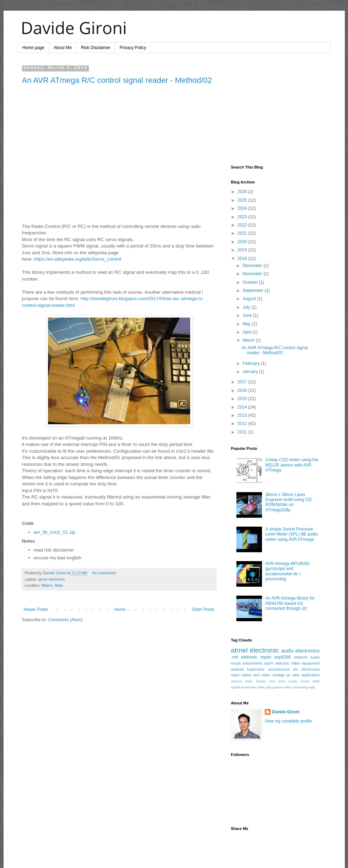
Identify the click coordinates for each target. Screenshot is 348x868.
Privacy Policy (133, 48)
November (253, 274)
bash (249, 681)
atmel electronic (52, 579)
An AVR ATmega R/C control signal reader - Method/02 (117, 80)
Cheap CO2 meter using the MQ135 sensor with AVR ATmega (292, 465)
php (269, 687)
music (293, 681)
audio (315, 657)
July (247, 307)
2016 (243, 390)
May (247, 324)
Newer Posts (36, 609)
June (248, 315)
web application (306, 675)
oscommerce (279, 669)
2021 (243, 233)
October (251, 282)
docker (261, 681)
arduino (237, 681)
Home (120, 609)
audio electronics (301, 651)
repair (266, 657)
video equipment (306, 663)
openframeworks (244, 687)
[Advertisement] (275, 110)
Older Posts (203, 609)
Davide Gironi (286, 712)
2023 (243, 217)
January (251, 372)
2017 (243, 382)
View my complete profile (288, 721)
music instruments (247, 663)
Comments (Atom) (65, 620)
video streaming (296, 687)
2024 (243, 208)
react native (241, 675)
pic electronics (307, 669)
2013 (243, 415)
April (247, 332)
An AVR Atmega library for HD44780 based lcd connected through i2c (290, 603)
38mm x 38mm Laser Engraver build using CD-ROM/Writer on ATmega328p (289, 502)
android (237, 669)
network (301, 657)
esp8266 (283, 657)
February (251, 363)
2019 (243, 250)
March (249, 340)
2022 (243, 225)
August (250, 299)
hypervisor (256, 669)
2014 (243, 407)
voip (312, 687)
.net (235, 657)
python (277, 687)
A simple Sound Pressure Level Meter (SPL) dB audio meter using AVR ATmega (291, 534)
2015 (243, 399)
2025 (243, 200)
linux (282, 681)
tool (256, 675)
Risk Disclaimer (96, 48)
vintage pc (281, 675)
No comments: (105, 573)
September (253, 291)
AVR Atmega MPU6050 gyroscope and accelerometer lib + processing (287, 571)
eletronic (249, 657)
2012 (243, 424)
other (261, 687)
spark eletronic (277, 663)
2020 (243, 242)
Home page (33, 48)
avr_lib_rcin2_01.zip (55, 532)
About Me (63, 48)
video (266, 675)
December (253, 266)
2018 (243, 259)
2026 (243, 192)
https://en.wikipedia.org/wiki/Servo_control (77, 259)
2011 (243, 432)
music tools (310, 681)
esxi (272, 681)
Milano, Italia (52, 585)
